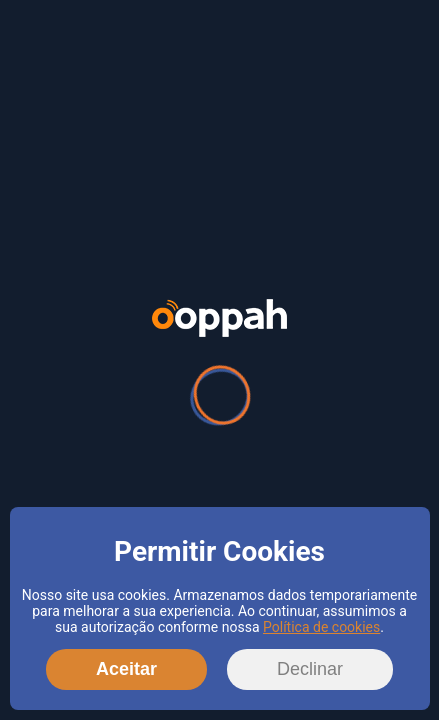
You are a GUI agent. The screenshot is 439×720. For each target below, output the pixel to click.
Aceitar (126, 669)
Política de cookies (321, 627)
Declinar (310, 669)
